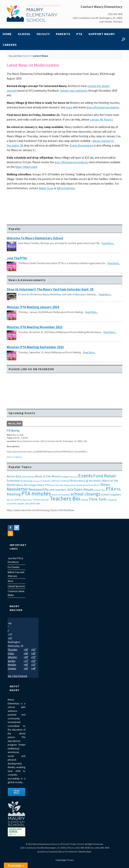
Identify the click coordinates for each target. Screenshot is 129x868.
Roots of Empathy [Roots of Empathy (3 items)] (61, 495)
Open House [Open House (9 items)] (83, 489)
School (24, 34)
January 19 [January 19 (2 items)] (37, 481)
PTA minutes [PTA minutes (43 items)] (36, 493)
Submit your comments (74, 91)
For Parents (14, 567)
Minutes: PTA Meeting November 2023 (35, 327)
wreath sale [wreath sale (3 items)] (23, 503)
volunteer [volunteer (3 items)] (12, 503)
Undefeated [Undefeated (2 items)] (112, 500)
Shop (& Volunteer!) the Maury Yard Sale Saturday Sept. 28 (50, 289)
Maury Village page (26, 167)
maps (69, 107)
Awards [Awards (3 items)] (31, 477)
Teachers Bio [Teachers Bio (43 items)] (65, 498)
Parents (63, 34)
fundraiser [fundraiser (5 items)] (13, 481)
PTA (79, 34)
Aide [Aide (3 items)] (24, 477)
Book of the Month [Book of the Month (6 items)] (48, 476)
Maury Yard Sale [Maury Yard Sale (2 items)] (57, 485)
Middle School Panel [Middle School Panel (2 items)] (85, 485)
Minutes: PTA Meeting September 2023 (35, 347)
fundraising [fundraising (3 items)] (27, 481)
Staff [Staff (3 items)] (17, 500)
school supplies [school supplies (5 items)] (111, 494)
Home (7, 34)
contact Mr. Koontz (101, 119)
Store (10, 581)
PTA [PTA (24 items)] (110, 489)
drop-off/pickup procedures (71, 162)
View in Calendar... (15, 457)
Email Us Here (85, 852)
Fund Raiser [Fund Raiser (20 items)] (105, 476)
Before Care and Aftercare (16, 574)
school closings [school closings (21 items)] (85, 494)
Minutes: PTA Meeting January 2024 (33, 307)
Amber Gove (46, 188)
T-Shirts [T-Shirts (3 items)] (36, 500)
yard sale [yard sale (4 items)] (35, 503)
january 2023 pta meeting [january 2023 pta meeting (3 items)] (56, 481)
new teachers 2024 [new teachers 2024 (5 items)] (61, 490)
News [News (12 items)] (105, 485)
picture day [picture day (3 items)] (99, 490)
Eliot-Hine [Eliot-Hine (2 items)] (73, 477)
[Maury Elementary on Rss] (10, 533)
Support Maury (102, 34)
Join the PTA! (17, 258)
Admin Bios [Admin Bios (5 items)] (14, 476)
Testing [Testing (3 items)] (84, 500)
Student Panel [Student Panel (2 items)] (26, 500)
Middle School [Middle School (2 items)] (70, 485)
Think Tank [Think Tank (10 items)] (97, 499)
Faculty (43, 34)
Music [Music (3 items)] (97, 485)
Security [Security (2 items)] (10, 500)
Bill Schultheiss (66, 188)
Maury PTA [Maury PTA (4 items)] (43, 485)
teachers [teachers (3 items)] (45, 500)
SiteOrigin (62, 860)
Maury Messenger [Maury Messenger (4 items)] (27, 485)
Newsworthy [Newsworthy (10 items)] (39, 489)
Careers (10, 45)
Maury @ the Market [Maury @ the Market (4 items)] (90, 481)
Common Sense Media (16, 593)
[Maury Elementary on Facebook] (10, 528)
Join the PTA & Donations (15, 560)
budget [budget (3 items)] (65, 477)
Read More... (108, 243)
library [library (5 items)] (74, 481)
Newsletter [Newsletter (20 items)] (17, 489)
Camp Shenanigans (82, 145)
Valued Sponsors (16, 586)
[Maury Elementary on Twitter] (17, 528)
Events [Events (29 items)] (85, 476)
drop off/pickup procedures (103, 107)
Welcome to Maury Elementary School (35, 238)
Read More (17, 792)
